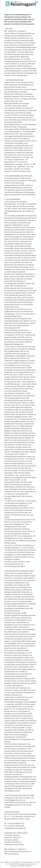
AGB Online (13, 866)
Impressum (28, 866)
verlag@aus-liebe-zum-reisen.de (27, 864)
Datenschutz (21, 866)
